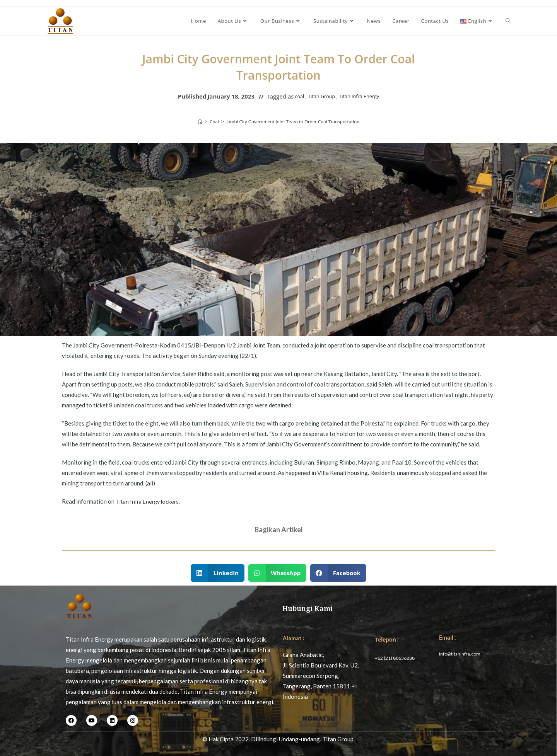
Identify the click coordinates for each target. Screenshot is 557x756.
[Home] (191, 121)
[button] (218, 573)
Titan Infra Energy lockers (149, 501)
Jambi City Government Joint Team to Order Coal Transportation (294, 121)
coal (293, 96)
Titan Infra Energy (362, 96)
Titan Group (319, 96)
